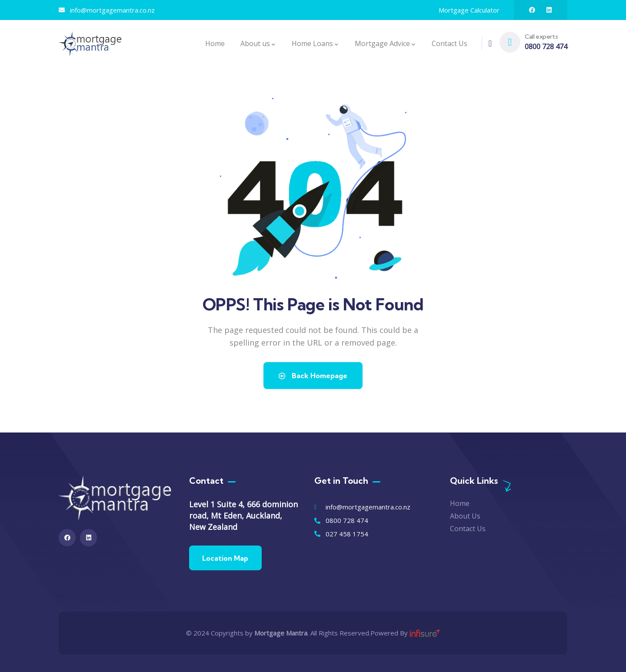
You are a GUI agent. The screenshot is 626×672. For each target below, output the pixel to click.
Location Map (226, 558)
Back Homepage (313, 376)
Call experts (541, 37)
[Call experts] (510, 42)
